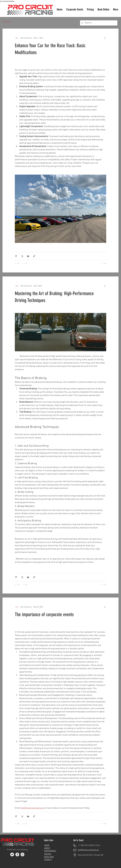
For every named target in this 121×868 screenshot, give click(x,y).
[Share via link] (34, 256)
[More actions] (105, 38)
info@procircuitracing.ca (88, 850)
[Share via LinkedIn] (28, 256)
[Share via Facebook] (16, 256)
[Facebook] (17, 854)
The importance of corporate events (44, 615)
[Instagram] (22, 854)
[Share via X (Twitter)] (22, 256)
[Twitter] (12, 854)
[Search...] (99, 23)
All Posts (6, 22)
